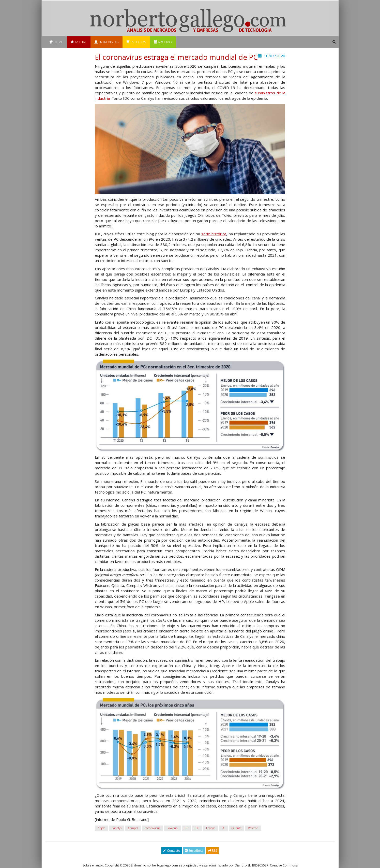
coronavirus (153, 828)
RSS (212, 851)
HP (186, 828)
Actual (79, 42)
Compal (133, 828)
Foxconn (172, 828)
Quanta (237, 828)
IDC (197, 828)
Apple (101, 828)
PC (223, 828)
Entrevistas (107, 42)
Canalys (117, 828)
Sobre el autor (93, 865)
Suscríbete (194, 851)
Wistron (253, 828)
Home (56, 42)
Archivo (163, 42)
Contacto (172, 851)
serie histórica (214, 234)
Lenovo (211, 828)
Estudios (136, 42)
